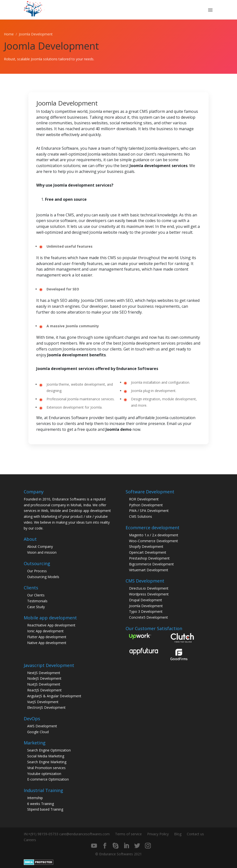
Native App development (47, 643)
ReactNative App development (51, 625)
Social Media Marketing (46, 756)
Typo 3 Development (146, 611)
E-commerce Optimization (48, 779)
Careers (30, 840)
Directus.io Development (149, 588)
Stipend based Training (45, 809)
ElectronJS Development (46, 707)
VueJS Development (43, 702)
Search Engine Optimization (49, 750)
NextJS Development (44, 673)
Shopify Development (146, 546)
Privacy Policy (158, 834)
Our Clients (36, 595)
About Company (40, 546)
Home (9, 34)
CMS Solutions (141, 516)
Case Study (36, 607)
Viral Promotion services (46, 768)
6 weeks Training (41, 804)
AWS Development (42, 726)
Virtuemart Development (149, 570)
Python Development (146, 505)
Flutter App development (47, 637)
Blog (178, 834)
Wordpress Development (149, 594)
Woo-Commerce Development (154, 541)
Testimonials (37, 601)
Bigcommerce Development (151, 564)
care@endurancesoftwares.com (84, 834)
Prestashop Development (149, 558)
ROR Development (144, 499)
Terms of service (128, 834)
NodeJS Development (44, 678)
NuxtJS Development (44, 684)
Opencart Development (148, 552)
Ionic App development (45, 631)
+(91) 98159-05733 (43, 834)
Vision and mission (42, 552)
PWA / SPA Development (149, 511)
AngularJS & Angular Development (54, 696)
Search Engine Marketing (47, 762)
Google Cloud (38, 732)
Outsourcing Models (43, 577)
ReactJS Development (44, 690)
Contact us (195, 834)
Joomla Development (146, 606)
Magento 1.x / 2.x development (154, 535)
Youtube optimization (44, 774)
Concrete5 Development (148, 617)
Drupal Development (146, 600)
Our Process (37, 571)
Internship (35, 798)
